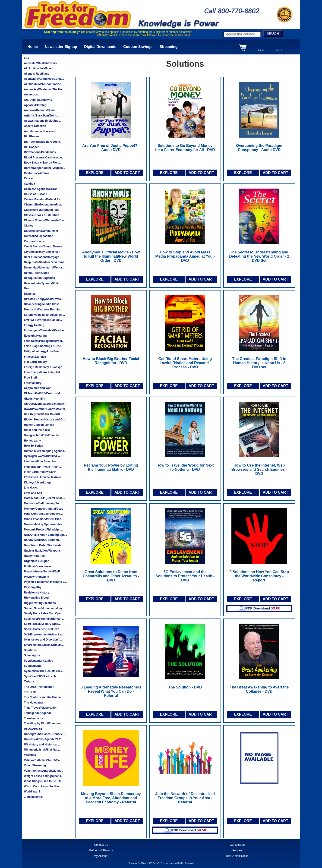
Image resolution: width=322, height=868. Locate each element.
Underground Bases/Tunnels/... (44, 734)
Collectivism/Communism (41, 231)
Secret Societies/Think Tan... (43, 629)
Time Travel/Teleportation (41, 708)
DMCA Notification (237, 856)
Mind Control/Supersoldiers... (43, 514)
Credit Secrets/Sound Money (43, 246)
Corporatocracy (34, 241)
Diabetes (30, 294)
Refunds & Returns (101, 850)
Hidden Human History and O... (44, 420)
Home (33, 47)
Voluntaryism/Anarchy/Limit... (43, 771)
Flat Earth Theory (35, 362)
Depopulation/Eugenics (39, 278)
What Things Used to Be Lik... (43, 781)
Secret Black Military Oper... (42, 624)
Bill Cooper (31, 147)
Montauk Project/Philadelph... (43, 530)
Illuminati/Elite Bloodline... (41, 461)
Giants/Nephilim (34, 399)
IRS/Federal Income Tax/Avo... (44, 477)
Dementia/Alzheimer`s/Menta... (44, 268)
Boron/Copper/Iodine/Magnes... (44, 168)
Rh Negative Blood (36, 598)
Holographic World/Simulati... (43, 435)
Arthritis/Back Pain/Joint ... (42, 116)
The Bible (30, 692)
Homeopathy (32, 441)
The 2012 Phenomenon (39, 687)
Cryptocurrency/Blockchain (42, 252)
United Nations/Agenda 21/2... (43, 739)
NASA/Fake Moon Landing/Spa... (45, 535)
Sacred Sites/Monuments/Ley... (44, 608)
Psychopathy (33, 587)
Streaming (168, 47)
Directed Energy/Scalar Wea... (43, 299)
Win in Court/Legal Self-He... (43, 786)
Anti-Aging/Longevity (38, 100)
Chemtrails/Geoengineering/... (44, 205)
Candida (29, 184)
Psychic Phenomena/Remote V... (45, 582)
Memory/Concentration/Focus (43, 509)
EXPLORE (95, 173)
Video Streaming (35, 765)
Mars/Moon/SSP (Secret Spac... (44, 498)
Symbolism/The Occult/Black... (44, 671)
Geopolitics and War (37, 388)
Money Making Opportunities (43, 524)
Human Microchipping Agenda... (45, 451)
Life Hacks (31, 488)
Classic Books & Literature (42, 215)
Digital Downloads (100, 47)
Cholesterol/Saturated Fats (42, 210)
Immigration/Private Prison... (43, 467)
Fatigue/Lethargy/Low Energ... (44, 351)
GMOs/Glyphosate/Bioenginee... (45, 404)
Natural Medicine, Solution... (43, 540)
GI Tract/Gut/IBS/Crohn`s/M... (43, 393)
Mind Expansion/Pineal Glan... (44, 519)
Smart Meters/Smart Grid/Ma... (44, 645)
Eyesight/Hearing (35, 336)
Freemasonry (33, 383)
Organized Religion (36, 561)
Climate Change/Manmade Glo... (45, 220)
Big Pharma (32, 136)
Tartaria (29, 682)
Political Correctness (38, 566)
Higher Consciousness (39, 425)
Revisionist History (36, 593)
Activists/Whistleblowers (40, 63)
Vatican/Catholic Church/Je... (43, 760)
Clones (28, 226)
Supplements (33, 666)
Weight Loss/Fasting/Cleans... (44, 776)
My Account (101, 856)
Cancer (29, 178)
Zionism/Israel (33, 797)
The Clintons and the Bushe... (43, 697)
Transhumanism (35, 718)
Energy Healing (34, 325)
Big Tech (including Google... (43, 142)
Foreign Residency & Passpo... (44, 367)
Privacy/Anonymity (36, 577)
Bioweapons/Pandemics (40, 152)
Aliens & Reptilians (36, 74)
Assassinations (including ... (43, 121)
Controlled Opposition (39, 236)
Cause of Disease (35, 194)
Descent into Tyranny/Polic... (43, 283)
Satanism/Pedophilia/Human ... (44, 619)
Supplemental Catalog (38, 661)
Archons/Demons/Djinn (39, 110)
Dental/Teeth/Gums (36, 273)
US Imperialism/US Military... (43, 750)
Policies (237, 850)
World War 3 (32, 792)
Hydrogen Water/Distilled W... (43, 456)
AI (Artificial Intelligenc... (40, 68)
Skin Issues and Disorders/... (43, 640)
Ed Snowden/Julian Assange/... (44, 315)
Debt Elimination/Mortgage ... (43, 257)
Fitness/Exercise (35, 357)
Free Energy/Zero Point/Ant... (43, 372)
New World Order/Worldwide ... (44, 545)
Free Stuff (30, 378)
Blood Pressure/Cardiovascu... (44, 158)
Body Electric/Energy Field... (43, 163)
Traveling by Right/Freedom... (43, 723)
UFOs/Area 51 (33, 729)
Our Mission (237, 845)
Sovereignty (32, 655)
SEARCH (273, 34)
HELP (279, 50)
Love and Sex (33, 493)
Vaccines (30, 755)
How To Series (33, 446)
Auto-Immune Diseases (39, 131)
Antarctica (31, 95)
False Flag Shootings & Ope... (43, 346)
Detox (28, 288)
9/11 (27, 58)
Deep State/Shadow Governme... (45, 262)
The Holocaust (33, 703)
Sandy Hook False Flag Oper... (44, 613)
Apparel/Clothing (35, 105)
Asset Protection (35, 126)
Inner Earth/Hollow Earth (40, 472)
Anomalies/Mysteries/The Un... (44, 89)
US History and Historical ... (42, 745)
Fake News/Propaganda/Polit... (44, 341)
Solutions (30, 650)
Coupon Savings (138, 47)
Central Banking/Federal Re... (43, 199)
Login (261, 50)
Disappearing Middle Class (42, 304)
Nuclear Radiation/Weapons (42, 551)
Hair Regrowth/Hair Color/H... (43, 414)
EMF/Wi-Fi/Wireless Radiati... (43, 320)
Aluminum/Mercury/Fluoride (42, 84)
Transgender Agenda (38, 713)
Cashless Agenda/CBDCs (41, 189)
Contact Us (101, 845)
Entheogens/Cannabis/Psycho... (45, 330)
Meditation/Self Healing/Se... (42, 503)
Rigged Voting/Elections (40, 603)
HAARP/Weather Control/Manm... (46, 409)
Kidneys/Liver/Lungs (38, 483)
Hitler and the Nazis (37, 430)
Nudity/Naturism (35, 556)
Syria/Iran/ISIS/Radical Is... (41, 676)
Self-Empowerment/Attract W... (44, 634)
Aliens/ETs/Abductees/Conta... (44, 79)
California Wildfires (36, 173)
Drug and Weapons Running (43, 309)
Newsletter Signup (61, 47)
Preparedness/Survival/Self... (43, 571)
